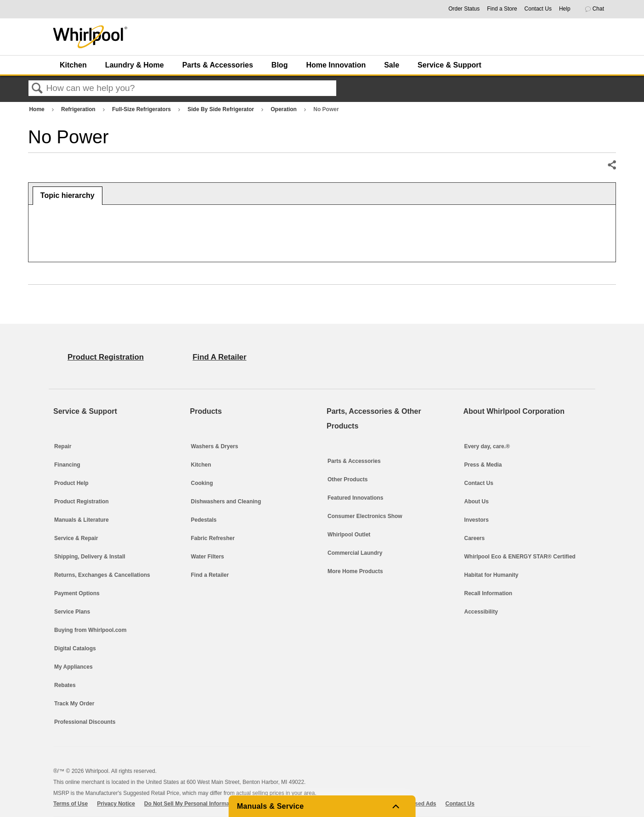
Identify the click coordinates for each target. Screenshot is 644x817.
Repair (63, 446)
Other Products (347, 479)
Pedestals (204, 520)
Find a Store (502, 9)
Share (611, 165)
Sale (392, 65)
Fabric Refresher (213, 538)
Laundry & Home (135, 65)
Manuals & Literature (82, 520)
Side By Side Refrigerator (221, 109)
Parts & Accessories (218, 65)
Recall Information (489, 593)
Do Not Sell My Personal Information (192, 804)
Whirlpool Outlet (349, 535)
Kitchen (73, 65)
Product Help (71, 483)
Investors (477, 520)
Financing (67, 465)
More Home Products (355, 571)
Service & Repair (76, 538)
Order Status (464, 9)
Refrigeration (79, 109)
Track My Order (74, 704)
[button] (598, 9)
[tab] (68, 196)
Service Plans (72, 612)
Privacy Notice (116, 804)
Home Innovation (336, 65)
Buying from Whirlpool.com (90, 630)
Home (37, 109)
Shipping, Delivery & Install (90, 557)
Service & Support (449, 65)
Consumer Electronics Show (365, 516)
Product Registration (82, 501)
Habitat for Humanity (491, 575)
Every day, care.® (487, 446)
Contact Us (538, 9)
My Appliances (73, 667)
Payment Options (77, 593)
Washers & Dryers (215, 446)
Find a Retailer (210, 575)
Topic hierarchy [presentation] (68, 195)
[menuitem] (71, 65)
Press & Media (483, 465)
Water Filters (208, 557)
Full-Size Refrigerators (142, 109)
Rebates (65, 685)
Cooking (202, 483)
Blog (280, 65)
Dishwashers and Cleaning (226, 501)
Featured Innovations (355, 498)
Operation (284, 109)
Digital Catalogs (75, 648)
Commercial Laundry (355, 553)
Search (37, 89)
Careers (475, 538)
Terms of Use (71, 804)
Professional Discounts (85, 722)
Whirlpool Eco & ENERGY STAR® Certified (520, 557)
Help (565, 9)
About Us (477, 501)
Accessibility (481, 612)
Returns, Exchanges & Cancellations (102, 575)
